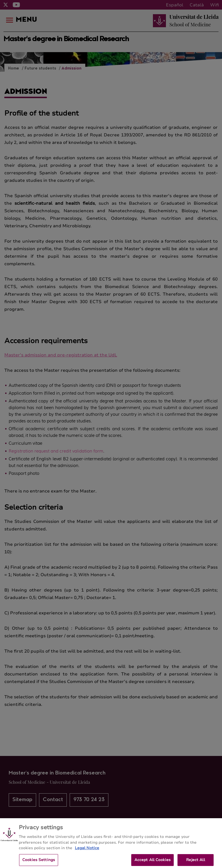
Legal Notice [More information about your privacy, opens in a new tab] (87, 851)
